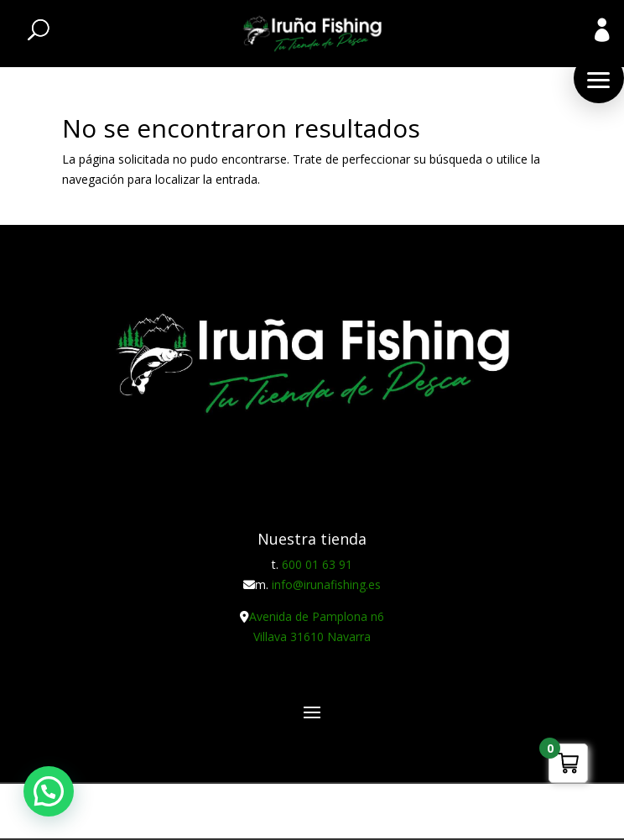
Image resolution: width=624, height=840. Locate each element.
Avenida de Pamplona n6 (317, 616)
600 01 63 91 (317, 564)
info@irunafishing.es (326, 584)
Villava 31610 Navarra (312, 637)
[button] (599, 78)
